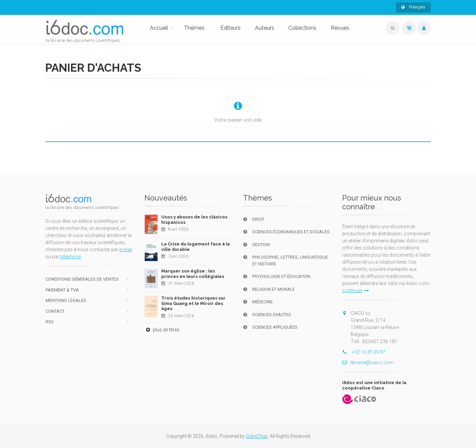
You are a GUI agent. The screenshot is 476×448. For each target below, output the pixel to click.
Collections (302, 28)
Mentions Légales (66, 300)
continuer (355, 290)
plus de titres (162, 330)
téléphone (70, 257)
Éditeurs (231, 28)
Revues (340, 28)
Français (413, 7)
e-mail (126, 250)
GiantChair (257, 436)
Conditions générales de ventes (82, 279)
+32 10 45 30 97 (364, 352)
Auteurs (265, 28)
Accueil (159, 28)
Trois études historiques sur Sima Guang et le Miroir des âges (193, 303)
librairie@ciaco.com (368, 362)
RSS (50, 322)
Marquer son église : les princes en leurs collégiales (193, 274)
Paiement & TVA (62, 290)
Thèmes (194, 28)
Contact (55, 311)
